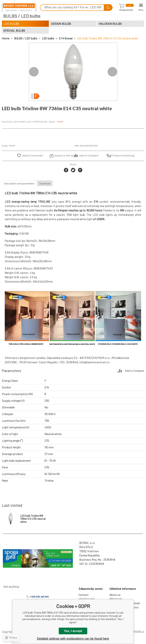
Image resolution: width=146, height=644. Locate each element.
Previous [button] (34, 72)
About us (115, 595)
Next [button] (112, 72)
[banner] (19, 7)
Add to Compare (89, 156)
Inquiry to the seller (64, 156)
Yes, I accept (73, 631)
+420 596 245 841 (38, 597)
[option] (73, 72)
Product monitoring (121, 156)
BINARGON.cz (136, 632)
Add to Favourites (33, 156)
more (60, 121)
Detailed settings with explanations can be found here (73, 639)
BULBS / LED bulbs (26, 38)
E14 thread (66, 38)
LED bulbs (48, 38)
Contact (84, 595)
